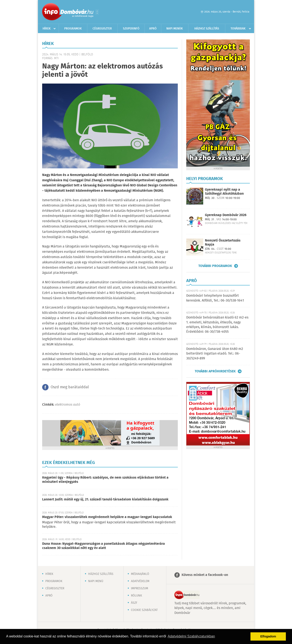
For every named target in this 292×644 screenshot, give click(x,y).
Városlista (97, 12)
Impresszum (140, 588)
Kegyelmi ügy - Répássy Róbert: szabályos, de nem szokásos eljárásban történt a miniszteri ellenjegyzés (105, 480)
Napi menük (175, 29)
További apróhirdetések (215, 371)
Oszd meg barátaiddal (70, 387)
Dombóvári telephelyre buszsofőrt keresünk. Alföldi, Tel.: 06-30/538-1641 (215, 298)
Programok (73, 29)
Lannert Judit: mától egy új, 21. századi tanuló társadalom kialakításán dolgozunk (105, 499)
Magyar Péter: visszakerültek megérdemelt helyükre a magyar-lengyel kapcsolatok (107, 517)
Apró (153, 29)
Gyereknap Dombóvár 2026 (226, 215)
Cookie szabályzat (144, 610)
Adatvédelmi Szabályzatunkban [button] (191, 636)
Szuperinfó (131, 29)
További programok (215, 266)
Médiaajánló (140, 574)
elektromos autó (68, 405)
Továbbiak (238, 29)
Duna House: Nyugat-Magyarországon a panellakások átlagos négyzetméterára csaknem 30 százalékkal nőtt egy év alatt (104, 546)
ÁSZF (134, 603)
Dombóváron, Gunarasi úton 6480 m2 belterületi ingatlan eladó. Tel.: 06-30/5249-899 (215, 354)
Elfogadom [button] (268, 636)
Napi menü (96, 581)
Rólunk (136, 596)
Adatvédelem (140, 581)
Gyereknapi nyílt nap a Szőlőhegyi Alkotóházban (224, 192)
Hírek (47, 29)
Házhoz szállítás (207, 29)
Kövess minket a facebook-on (205, 575)
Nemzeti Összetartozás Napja (223, 243)
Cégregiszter (102, 29)
